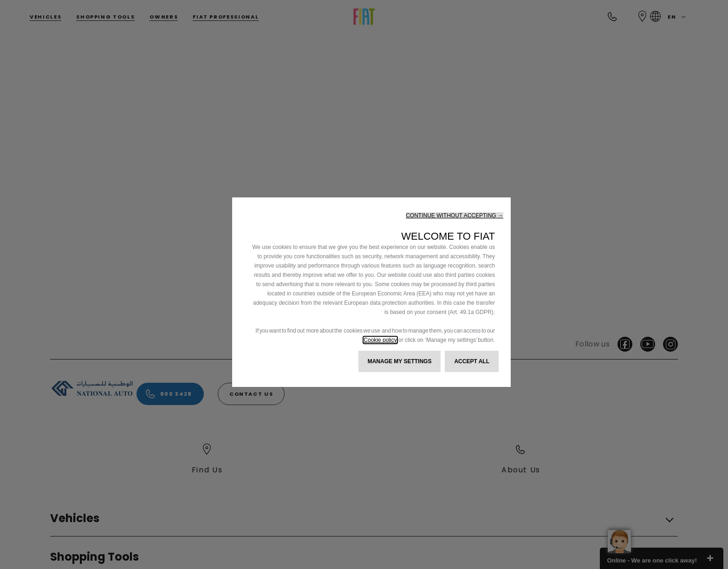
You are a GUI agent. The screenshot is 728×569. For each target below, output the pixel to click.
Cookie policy (380, 340)
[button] (455, 216)
